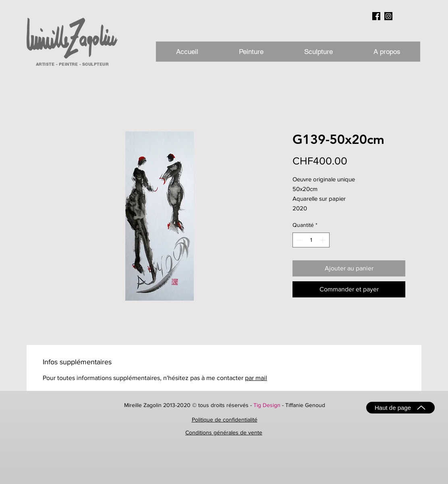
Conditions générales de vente (224, 432)
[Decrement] (299, 240)
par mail (256, 378)
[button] (387, 52)
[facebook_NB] (376, 16)
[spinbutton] (311, 240)
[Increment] (323, 240)
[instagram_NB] (388, 16)
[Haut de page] (400, 408)
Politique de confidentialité (225, 420)
